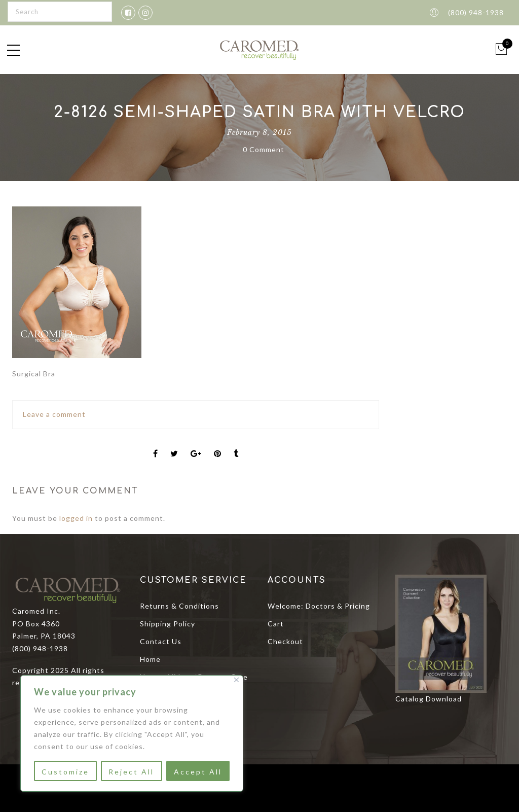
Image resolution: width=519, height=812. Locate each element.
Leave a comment (54, 414)
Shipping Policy (168, 624)
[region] (132, 733)
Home (150, 659)
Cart (276, 624)
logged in (76, 518)
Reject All (131, 772)
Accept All (198, 772)
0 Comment (264, 149)
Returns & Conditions (179, 606)
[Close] (236, 680)
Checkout (285, 641)
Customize (65, 772)
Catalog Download (429, 699)
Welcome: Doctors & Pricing (319, 606)
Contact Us (161, 641)
